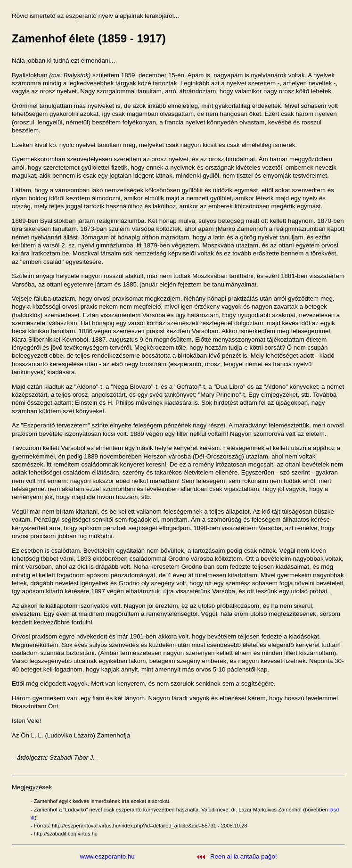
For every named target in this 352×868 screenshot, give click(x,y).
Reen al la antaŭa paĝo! (244, 856)
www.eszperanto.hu (107, 856)
